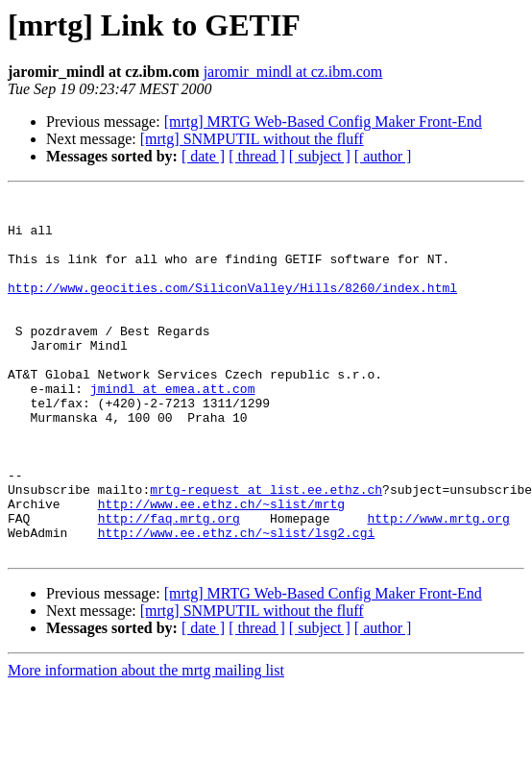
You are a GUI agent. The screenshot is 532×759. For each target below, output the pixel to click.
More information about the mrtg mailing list (146, 742)
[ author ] (383, 156)
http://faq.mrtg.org (169, 584)
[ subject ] (320, 156)
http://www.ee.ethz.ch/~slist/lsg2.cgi (237, 601)
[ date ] (203, 156)
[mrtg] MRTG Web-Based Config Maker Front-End (323, 122)
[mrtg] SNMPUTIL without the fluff (252, 139)
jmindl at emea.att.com (173, 428)
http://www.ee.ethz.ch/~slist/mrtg (221, 567)
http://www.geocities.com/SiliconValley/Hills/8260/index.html (232, 307)
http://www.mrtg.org (438, 584)
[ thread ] (257, 156)
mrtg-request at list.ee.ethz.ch (266, 550)
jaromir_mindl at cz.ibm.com (293, 72)
